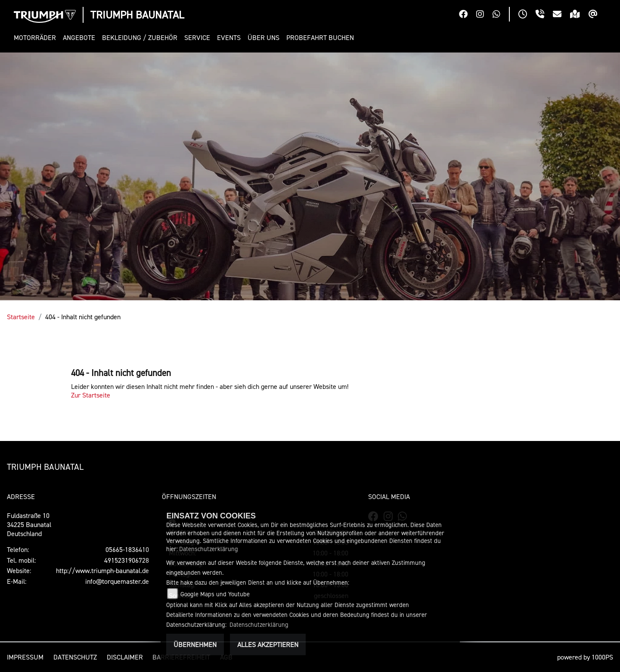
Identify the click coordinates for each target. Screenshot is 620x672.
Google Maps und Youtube (215, 594)
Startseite (21, 317)
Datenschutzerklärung (209, 549)
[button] (37, 38)
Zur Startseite (91, 395)
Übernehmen (195, 644)
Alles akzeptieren (268, 644)
